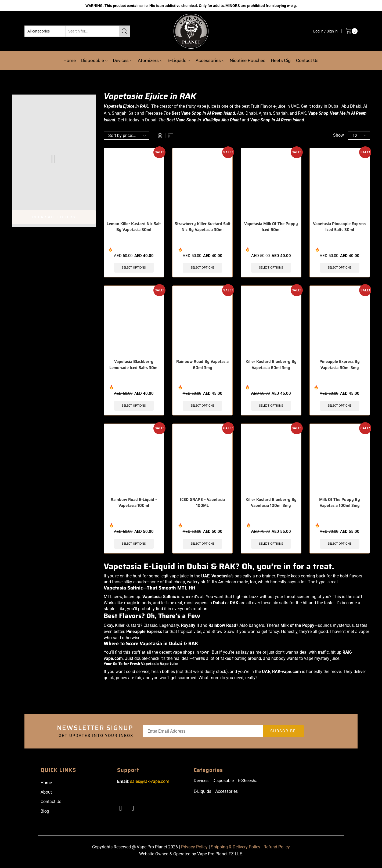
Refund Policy (277, 849)
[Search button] (124, 31)
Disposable (94, 60)
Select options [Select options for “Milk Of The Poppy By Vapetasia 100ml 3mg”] (340, 545)
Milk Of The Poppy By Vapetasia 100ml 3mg (340, 505)
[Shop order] (127, 136)
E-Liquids (179, 60)
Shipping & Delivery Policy (236, 849)
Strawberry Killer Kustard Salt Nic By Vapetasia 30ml (203, 227)
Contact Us (307, 60)
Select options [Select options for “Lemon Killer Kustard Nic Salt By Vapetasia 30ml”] (134, 268)
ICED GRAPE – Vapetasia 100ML (202, 505)
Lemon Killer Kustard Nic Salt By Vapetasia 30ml (134, 227)
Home (70, 60)
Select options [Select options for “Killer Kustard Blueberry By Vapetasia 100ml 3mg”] (271, 545)
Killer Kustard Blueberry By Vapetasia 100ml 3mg (271, 505)
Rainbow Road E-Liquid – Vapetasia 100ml (134, 505)
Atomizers (150, 60)
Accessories (210, 60)
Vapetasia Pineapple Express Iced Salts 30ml (340, 227)
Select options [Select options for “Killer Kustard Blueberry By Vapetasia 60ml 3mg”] (271, 407)
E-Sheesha (248, 783)
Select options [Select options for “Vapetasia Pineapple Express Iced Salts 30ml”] (340, 268)
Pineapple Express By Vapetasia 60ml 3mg (340, 366)
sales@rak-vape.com (150, 784)
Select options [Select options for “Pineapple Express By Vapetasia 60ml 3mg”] (340, 407)
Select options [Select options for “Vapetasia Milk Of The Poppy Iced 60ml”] (271, 268)
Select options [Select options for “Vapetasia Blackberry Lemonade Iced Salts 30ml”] (134, 407)
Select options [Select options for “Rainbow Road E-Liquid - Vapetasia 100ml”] (134, 545)
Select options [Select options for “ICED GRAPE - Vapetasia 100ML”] (202, 545)
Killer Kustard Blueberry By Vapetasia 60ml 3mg (271, 366)
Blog (45, 813)
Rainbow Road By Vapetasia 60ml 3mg (202, 366)
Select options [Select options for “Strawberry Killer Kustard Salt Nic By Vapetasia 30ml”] (202, 268)
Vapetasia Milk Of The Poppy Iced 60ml (271, 227)
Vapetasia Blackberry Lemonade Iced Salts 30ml (134, 366)
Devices (122, 60)
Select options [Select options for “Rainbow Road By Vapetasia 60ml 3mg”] (202, 407)
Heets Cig (281, 60)
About (46, 795)
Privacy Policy (194, 849)
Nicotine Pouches (248, 60)
